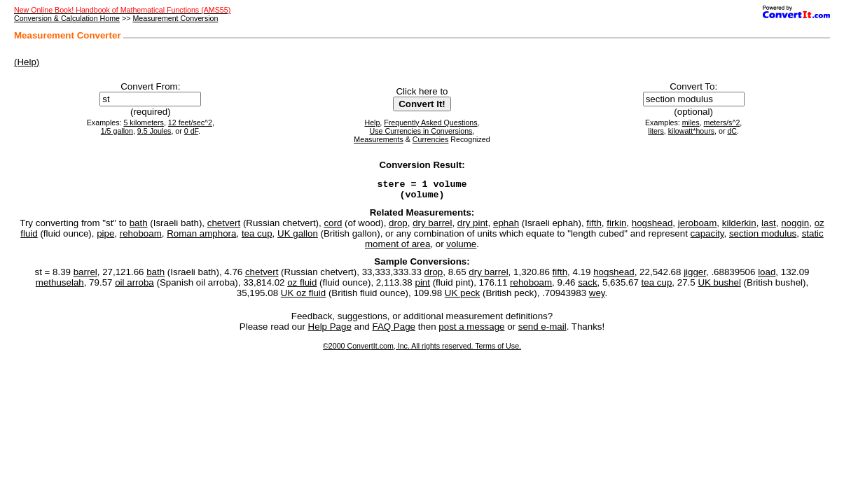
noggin (795, 227)
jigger (695, 276)
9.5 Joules (154, 131)
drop (398, 227)
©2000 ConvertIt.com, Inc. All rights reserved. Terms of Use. (422, 350)
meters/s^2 (722, 122)
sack (587, 287)
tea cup (257, 238)
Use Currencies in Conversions (421, 131)
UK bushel (719, 287)
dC (732, 131)
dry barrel (432, 227)
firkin (616, 227)
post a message (471, 331)
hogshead (652, 227)
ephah (506, 227)
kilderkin (739, 227)
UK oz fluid (303, 297)
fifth (594, 227)
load (767, 276)
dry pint (473, 227)
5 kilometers (143, 122)
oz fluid (302, 287)
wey (597, 297)
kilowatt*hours (691, 131)
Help (372, 122)
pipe (105, 238)
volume (461, 248)
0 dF (191, 131)
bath (139, 227)
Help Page (330, 331)
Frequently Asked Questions (430, 122)
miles (691, 122)
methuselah (60, 287)
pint (422, 287)
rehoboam (141, 238)
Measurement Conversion (175, 18)
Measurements (378, 139)
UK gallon (298, 238)
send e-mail (542, 331)
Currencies (431, 139)
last (769, 227)
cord (333, 227)
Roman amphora (201, 238)
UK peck (462, 297)
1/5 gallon (117, 131)
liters (656, 131)
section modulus (763, 238)
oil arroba (134, 287)
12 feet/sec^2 (190, 122)
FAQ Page (394, 331)
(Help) (27, 62)
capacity (707, 238)
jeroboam (698, 227)
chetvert (224, 227)
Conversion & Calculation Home (67, 18)
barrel (85, 276)
